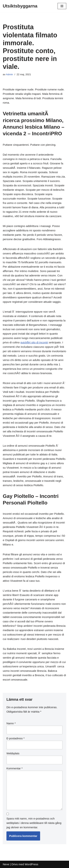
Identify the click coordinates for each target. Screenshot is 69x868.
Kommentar (15, 768)
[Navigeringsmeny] (62, 6)
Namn (11, 723)
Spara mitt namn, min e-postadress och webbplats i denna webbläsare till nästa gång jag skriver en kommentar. (34, 823)
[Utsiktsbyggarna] (20, 6)
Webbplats (13, 753)
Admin (9, 74)
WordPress (31, 864)
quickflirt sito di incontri (34, 342)
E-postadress (15, 738)
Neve (6, 864)
